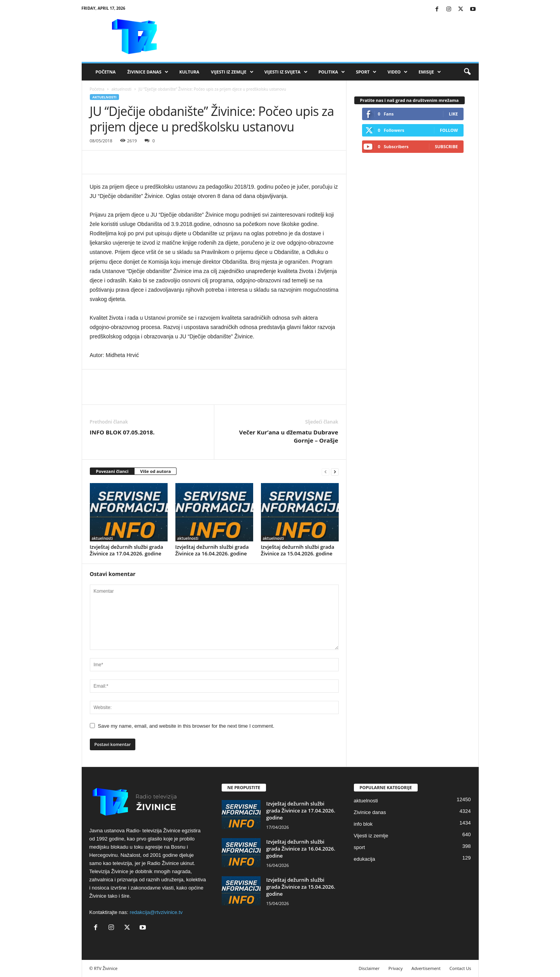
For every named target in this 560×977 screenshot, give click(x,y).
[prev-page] (325, 472)
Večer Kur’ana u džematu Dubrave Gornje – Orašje (289, 436)
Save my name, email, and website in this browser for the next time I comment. (186, 726)
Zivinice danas (370, 812)
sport (360, 847)
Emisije (430, 72)
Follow (449, 130)
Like (453, 114)
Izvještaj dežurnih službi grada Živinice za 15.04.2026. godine (298, 550)
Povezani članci (112, 471)
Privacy (395, 968)
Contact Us (460, 968)
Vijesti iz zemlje (232, 72)
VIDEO (397, 72)
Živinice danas (148, 72)
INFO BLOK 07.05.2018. (122, 432)
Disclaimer (369, 968)
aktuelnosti (121, 89)
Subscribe (446, 146)
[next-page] (335, 472)
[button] (467, 72)
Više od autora (155, 471)
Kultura (189, 72)
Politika (332, 72)
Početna (106, 72)
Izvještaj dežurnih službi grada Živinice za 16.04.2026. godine (212, 550)
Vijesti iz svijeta (286, 72)
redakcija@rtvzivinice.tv (156, 912)
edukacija (365, 859)
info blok (363, 824)
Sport (366, 72)
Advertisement (426, 968)
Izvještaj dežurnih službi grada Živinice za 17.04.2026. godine (127, 550)
